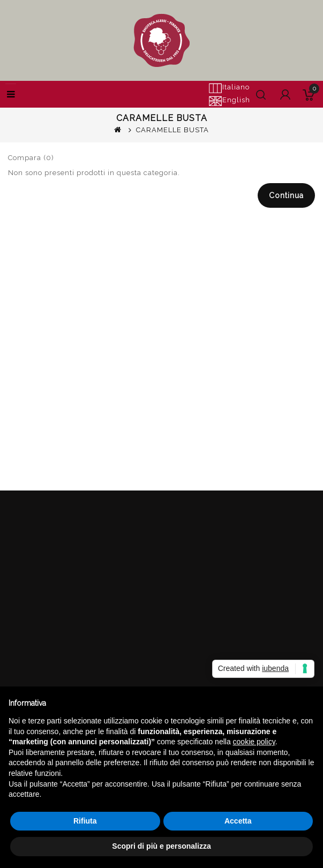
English (229, 101)
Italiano (229, 88)
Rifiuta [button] (85, 821)
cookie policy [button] (254, 742)
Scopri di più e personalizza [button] (161, 846)
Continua (286, 195)
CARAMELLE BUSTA (172, 130)
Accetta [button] (238, 821)
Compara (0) (31, 158)
